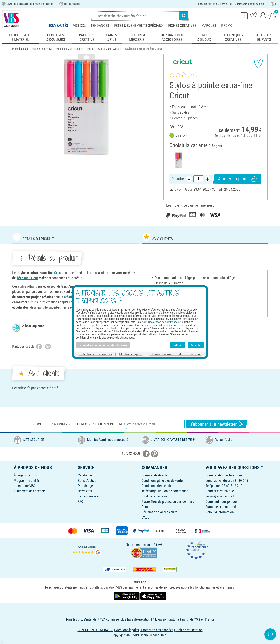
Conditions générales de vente (162, 480)
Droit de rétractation (155, 496)
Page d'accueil (20, 49)
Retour (146, 507)
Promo (227, 26)
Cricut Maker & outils (110, 49)
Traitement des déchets (30, 491)
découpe (23, 278)
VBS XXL (79, 26)
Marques (209, 26)
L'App (145, 517)
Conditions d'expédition (157, 486)
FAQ (81, 501)
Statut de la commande (221, 507)
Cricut (59, 273)
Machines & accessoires (70, 49)
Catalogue (85, 475)
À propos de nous (26, 475)
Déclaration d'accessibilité (159, 512)
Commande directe (154, 475)
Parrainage (85, 486)
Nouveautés (58, 26)
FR (275, 4)
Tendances (100, 26)
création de (72, 297)
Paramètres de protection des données (168, 501)
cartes (85, 297)
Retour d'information (220, 512)
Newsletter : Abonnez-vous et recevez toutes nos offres (79, 424)
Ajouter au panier (237, 179)
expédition (255, 136)
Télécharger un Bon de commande (165, 491)
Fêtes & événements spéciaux (139, 26)
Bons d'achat (87, 480)
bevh (159, 545)
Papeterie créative (42, 49)
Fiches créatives (182, 26)
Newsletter (85, 491)
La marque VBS (24, 486)
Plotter (91, 49)
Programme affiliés (27, 480)
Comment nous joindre (221, 501)
